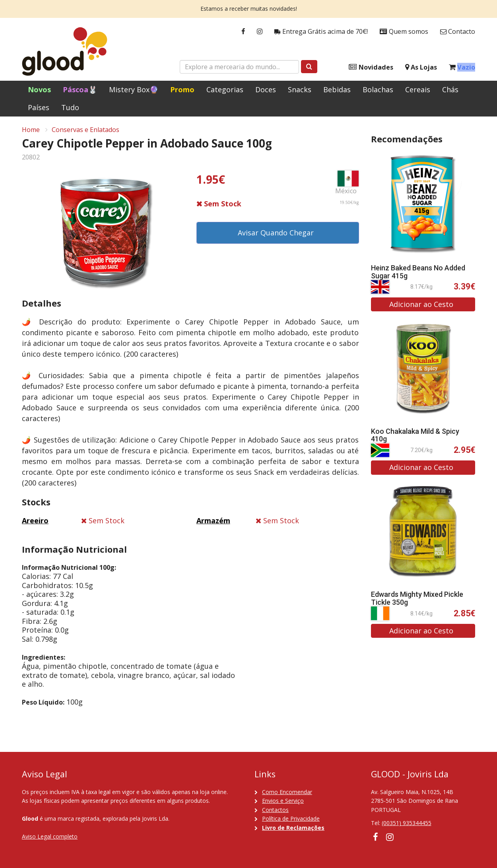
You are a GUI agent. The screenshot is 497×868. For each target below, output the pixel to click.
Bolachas (378, 89)
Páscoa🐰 (80, 89)
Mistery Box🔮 (134, 89)
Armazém (213, 520)
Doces (266, 89)
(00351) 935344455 (407, 823)
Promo (182, 89)
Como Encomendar (287, 792)
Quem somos (404, 32)
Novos (39, 89)
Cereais (418, 89)
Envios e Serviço (283, 801)
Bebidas (337, 89)
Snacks (300, 89)
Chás (450, 89)
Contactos (275, 810)
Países (39, 107)
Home (31, 130)
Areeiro (35, 520)
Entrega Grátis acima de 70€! (321, 32)
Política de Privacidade (291, 818)
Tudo (70, 107)
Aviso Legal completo (50, 836)
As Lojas (421, 67)
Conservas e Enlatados (85, 130)
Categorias (225, 89)
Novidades (371, 67)
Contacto (458, 32)
